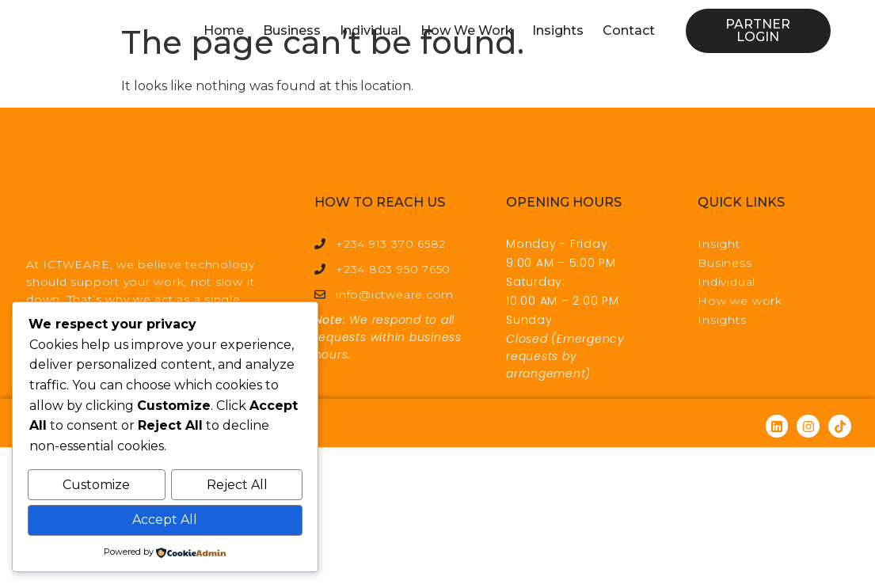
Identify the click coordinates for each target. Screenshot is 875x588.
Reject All (237, 486)
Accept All (165, 520)
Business (292, 30)
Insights (558, 30)
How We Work (467, 30)
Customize (96, 486)
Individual (371, 30)
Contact (629, 30)
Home (224, 30)
